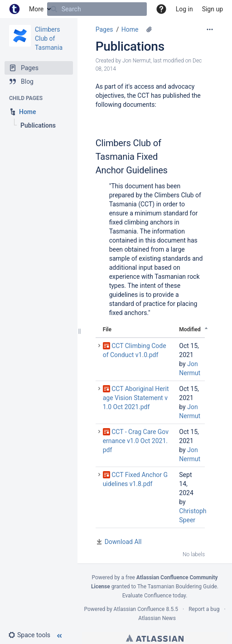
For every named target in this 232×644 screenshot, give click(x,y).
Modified (190, 329)
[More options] (210, 29)
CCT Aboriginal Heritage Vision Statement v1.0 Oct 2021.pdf (136, 398)
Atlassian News (157, 618)
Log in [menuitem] (184, 9)
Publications (130, 46)
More (36, 9)
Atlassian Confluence (139, 609)
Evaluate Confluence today (154, 596)
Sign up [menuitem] (213, 9)
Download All (123, 542)
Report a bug (204, 609)
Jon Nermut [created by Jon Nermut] (137, 61)
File (107, 329)
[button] (161, 9)
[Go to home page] (14, 9)
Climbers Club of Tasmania (49, 38)
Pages (104, 29)
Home (130, 29)
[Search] (54, 9)
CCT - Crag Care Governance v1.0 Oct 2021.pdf (136, 441)
